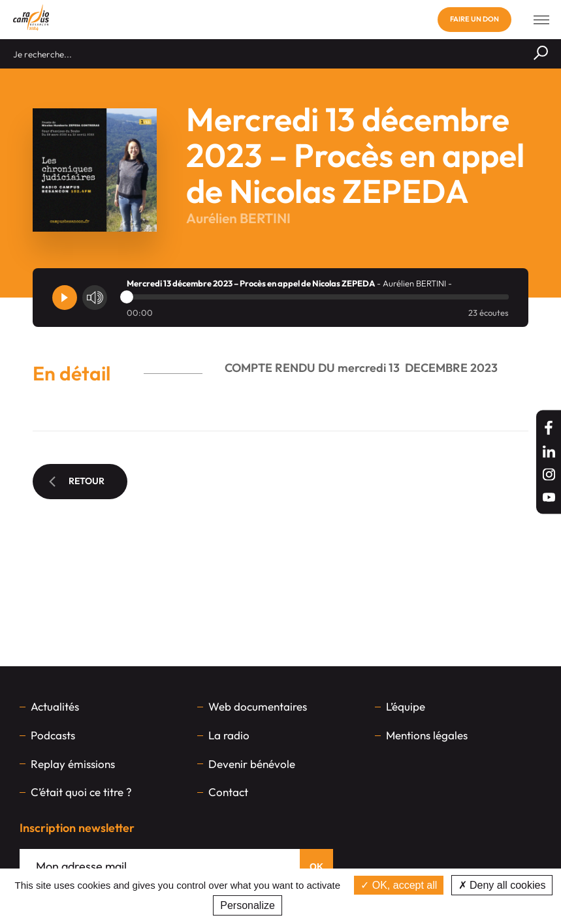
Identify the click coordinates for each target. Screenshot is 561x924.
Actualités (55, 706)
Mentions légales (427, 735)
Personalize (248, 905)
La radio (229, 735)
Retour (77, 481)
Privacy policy (319, 905)
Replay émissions (73, 764)
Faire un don (474, 19)
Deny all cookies (502, 885)
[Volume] (95, 298)
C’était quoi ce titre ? (81, 792)
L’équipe (406, 706)
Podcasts (53, 735)
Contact (228, 792)
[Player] (65, 298)
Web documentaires (258, 706)
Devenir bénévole (252, 764)
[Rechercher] (541, 54)
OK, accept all (399, 885)
